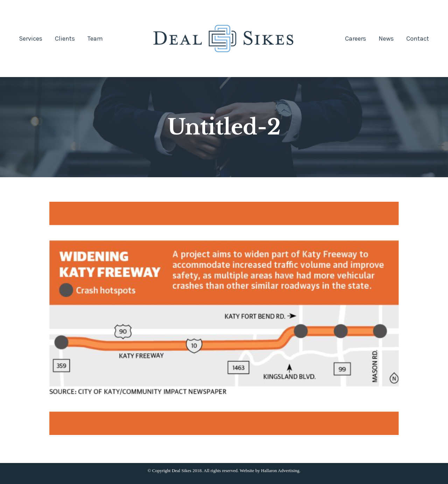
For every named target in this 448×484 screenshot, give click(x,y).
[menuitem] (31, 39)
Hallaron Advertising (280, 471)
